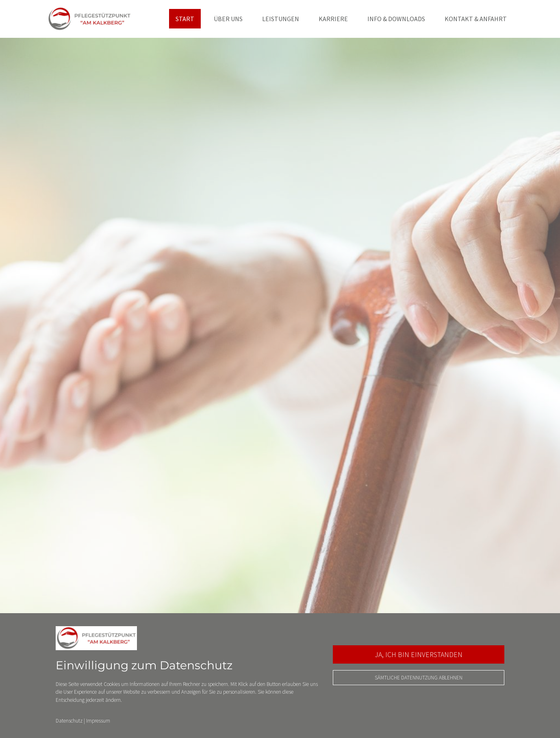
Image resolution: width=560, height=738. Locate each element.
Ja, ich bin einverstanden (419, 654)
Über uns (228, 19)
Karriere (333, 19)
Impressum (98, 721)
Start (185, 19)
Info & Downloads (396, 19)
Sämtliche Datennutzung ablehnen (419, 678)
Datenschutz (69, 721)
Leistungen (281, 19)
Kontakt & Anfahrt (476, 19)
